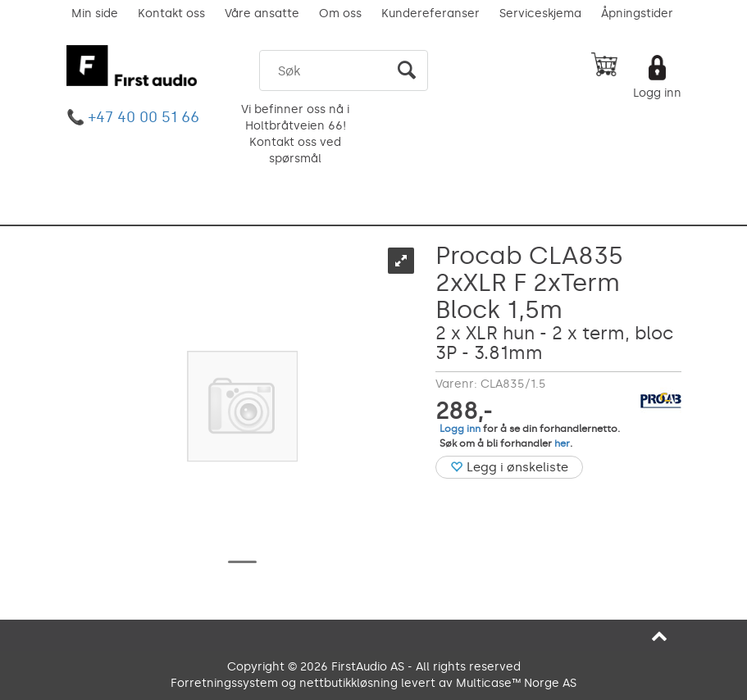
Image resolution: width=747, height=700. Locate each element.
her (562, 443)
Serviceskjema (540, 14)
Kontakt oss (171, 14)
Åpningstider (637, 14)
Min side (95, 14)
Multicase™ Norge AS (516, 683)
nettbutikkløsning (348, 683)
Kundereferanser (430, 14)
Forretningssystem (224, 683)
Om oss (340, 14)
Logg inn (657, 93)
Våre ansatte (262, 14)
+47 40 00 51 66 (144, 117)
